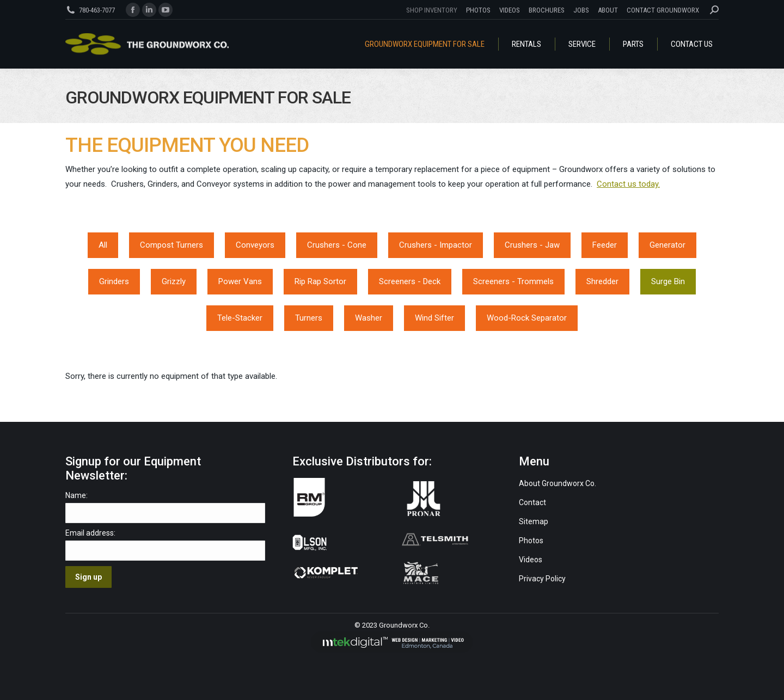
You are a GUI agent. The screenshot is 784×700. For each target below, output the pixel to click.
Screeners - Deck (410, 281)
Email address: (90, 533)
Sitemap (534, 521)
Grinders (114, 281)
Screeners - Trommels (513, 281)
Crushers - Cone (337, 245)
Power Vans (240, 281)
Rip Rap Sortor (320, 281)
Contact (532, 502)
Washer (369, 318)
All (103, 245)
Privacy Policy (542, 579)
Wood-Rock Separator (527, 318)
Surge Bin (668, 281)
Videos (531, 560)
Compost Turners (171, 245)
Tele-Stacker (240, 318)
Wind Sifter (434, 318)
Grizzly (174, 281)
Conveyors (255, 245)
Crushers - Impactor (436, 245)
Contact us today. (628, 184)
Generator (667, 245)
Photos (531, 541)
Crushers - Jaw (532, 245)
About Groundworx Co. (558, 483)
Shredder (602, 281)
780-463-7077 (97, 10)
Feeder (605, 245)
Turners (309, 318)
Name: (76, 495)
